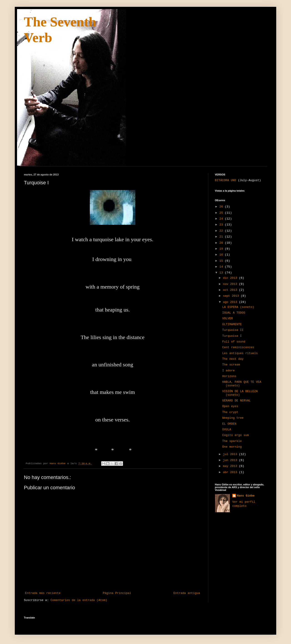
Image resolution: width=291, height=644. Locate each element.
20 (222, 243)
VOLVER (227, 318)
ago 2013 (231, 302)
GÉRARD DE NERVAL (236, 401)
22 (222, 231)
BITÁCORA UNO (226, 180)
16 (222, 255)
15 (222, 261)
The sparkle (232, 441)
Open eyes (230, 406)
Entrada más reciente (43, 593)
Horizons (229, 376)
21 (222, 237)
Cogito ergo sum (235, 435)
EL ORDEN (229, 424)
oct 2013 (231, 290)
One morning (232, 447)
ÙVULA (227, 430)
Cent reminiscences (238, 347)
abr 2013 (231, 472)
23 (222, 225)
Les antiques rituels (240, 353)
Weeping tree (233, 418)
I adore (228, 371)
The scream (231, 365)
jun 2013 (231, 460)
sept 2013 (232, 296)
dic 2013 (231, 278)
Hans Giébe (246, 496)
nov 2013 (231, 284)
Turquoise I (232, 336)
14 (222, 267)
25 (222, 213)
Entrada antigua (187, 593)
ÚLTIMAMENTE (232, 324)
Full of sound (234, 342)
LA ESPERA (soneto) (238, 307)
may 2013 (231, 466)
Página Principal (117, 593)
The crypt (230, 412)
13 (222, 273)
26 (222, 207)
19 (222, 249)
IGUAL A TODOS (234, 313)
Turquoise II (233, 330)
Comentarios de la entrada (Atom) (79, 600)
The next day (233, 359)
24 (222, 219)
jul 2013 (231, 454)
